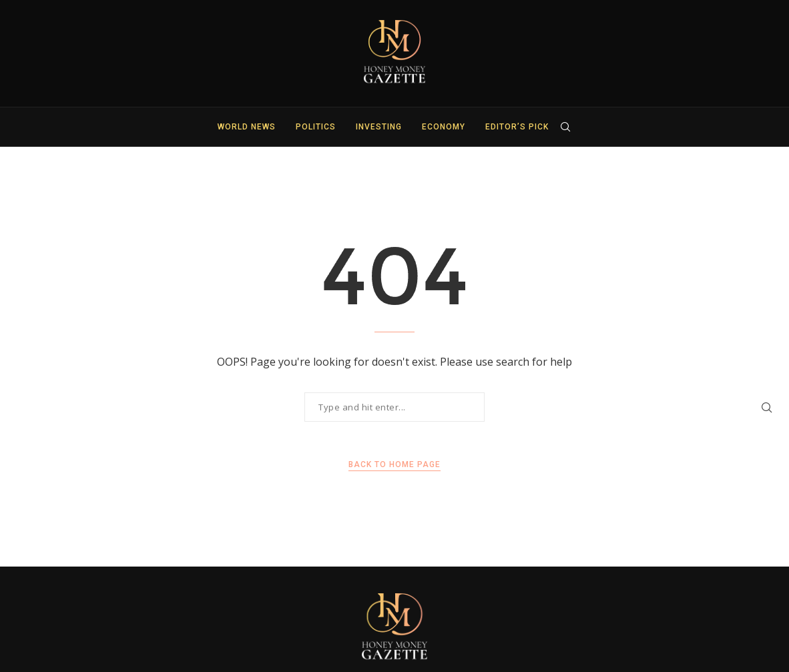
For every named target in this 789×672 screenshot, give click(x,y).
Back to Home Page (394, 464)
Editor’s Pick (517, 127)
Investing (379, 127)
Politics (316, 127)
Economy (444, 127)
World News (247, 127)
